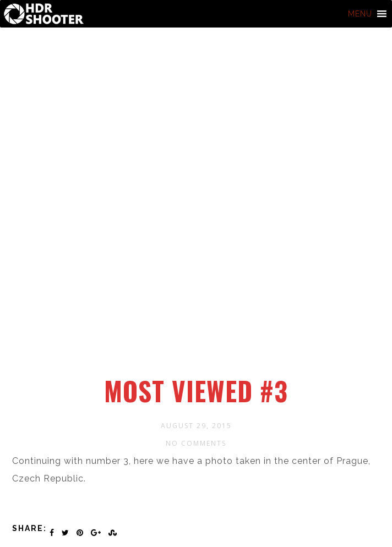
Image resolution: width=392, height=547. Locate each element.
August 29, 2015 (196, 426)
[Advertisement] (198, 293)
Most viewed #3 (196, 391)
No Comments (196, 443)
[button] (360, 14)
